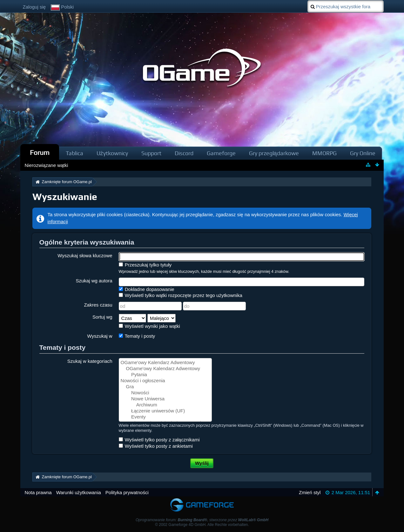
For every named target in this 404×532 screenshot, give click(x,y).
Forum (40, 152)
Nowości (165, 393)
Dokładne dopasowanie (147, 289)
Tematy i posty (137, 336)
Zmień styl (310, 492)
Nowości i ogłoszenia (165, 381)
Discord (184, 153)
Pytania (165, 375)
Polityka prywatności (127, 492)
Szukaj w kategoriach (90, 361)
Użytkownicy (112, 153)
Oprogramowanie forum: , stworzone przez (202, 520)
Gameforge (221, 153)
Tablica (74, 153)
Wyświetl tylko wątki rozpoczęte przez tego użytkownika (181, 295)
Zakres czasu (98, 305)
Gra (165, 387)
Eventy (165, 417)
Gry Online (363, 153)
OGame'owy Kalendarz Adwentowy (165, 363)
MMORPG (324, 153)
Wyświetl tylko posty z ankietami (156, 446)
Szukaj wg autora (94, 281)
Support (151, 153)
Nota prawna (38, 492)
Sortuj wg (102, 317)
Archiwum (165, 405)
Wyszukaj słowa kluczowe (85, 256)
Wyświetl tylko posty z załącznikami (159, 440)
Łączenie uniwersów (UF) (165, 411)
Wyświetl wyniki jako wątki (149, 326)
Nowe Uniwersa (165, 399)
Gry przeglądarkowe (274, 153)
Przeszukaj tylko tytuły (145, 265)
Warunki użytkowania (79, 492)
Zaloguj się (34, 7)
